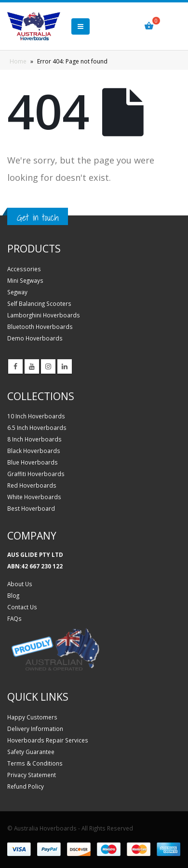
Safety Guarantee (31, 752)
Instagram (48, 366)
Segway (17, 292)
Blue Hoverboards (33, 462)
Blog (13, 595)
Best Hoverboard (31, 508)
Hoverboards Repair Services (48, 740)
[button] (81, 26)
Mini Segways (25, 280)
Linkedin (65, 366)
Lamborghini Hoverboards (44, 315)
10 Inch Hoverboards (36, 416)
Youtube (32, 366)
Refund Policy (26, 786)
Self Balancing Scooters (39, 303)
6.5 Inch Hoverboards (37, 428)
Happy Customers (32, 717)
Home (18, 61)
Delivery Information (35, 729)
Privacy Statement (32, 775)
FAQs (14, 618)
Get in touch (38, 217)
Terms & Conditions (35, 763)
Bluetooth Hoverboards (40, 327)
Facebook (15, 366)
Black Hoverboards (34, 451)
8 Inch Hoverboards (34, 439)
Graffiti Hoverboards (36, 474)
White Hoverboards (34, 497)
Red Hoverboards (32, 485)
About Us (20, 584)
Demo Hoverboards (35, 338)
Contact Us (22, 607)
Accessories (24, 269)
